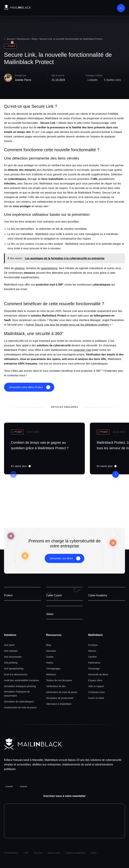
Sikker (50, 614)
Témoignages (53, 669)
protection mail (82, 350)
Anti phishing (11, 663)
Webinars (51, 674)
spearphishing (49, 268)
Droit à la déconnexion (16, 674)
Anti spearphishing (14, 669)
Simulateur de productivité (60, 698)
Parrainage (94, 669)
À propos (93, 645)
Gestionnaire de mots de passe (20, 707)
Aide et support (96, 686)
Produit (11, 46)
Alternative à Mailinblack (59, 704)
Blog (34, 39)
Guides (50, 657)
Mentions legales (54, 853)
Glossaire (51, 651)
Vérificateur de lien (56, 686)
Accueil (10, 39)
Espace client (95, 680)
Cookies (94, 853)
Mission (92, 651)
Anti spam (9, 645)
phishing (19, 268)
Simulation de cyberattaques (19, 702)
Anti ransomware (13, 657)
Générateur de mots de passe (62, 692)
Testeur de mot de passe (59, 680)
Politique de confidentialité (76, 853)
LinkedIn (9, 786)
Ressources (23, 39)
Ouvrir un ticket (96, 698)
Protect (8, 595)
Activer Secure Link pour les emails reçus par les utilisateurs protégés (67, 325)
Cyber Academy (98, 595)
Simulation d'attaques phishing (20, 686)
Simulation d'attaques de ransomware (17, 694)
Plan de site (38, 853)
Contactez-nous (96, 692)
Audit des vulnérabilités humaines (22, 680)
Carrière (92, 657)
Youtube (23, 786)
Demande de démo (98, 674)
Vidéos (50, 663)
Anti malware (11, 651)
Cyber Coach (54, 595)
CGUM (26, 853)
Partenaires (94, 663)
